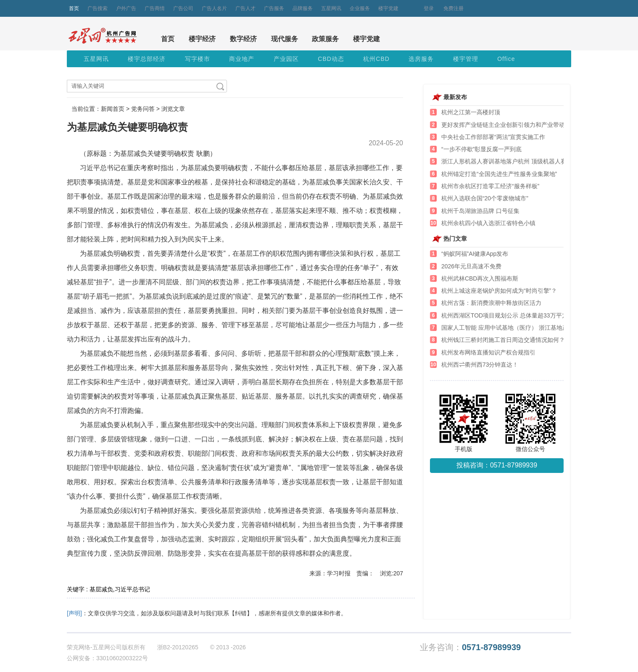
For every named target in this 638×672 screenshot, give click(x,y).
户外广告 (126, 8)
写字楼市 (198, 59)
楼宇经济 (202, 39)
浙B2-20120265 (178, 647)
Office (506, 59)
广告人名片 (214, 8)
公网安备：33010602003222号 (107, 658)
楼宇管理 (466, 59)
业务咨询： (470, 647)
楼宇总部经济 (147, 59)
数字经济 (243, 39)
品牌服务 (303, 8)
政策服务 (325, 39)
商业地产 (242, 59)
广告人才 (245, 8)
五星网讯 (331, 8)
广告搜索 (98, 8)
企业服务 (360, 8)
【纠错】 (241, 613)
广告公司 (183, 8)
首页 (74, 8)
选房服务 (421, 59)
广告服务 (274, 8)
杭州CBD (376, 59)
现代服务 (285, 39)
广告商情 (155, 8)
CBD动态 (331, 59)
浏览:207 (391, 573)
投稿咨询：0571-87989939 (497, 465)
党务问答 (143, 109)
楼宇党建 (388, 8)
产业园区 (286, 59)
